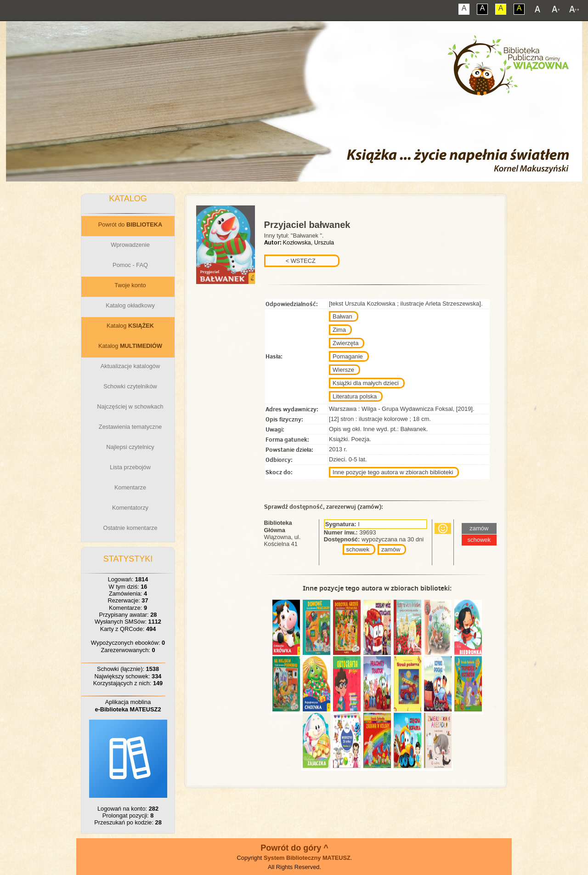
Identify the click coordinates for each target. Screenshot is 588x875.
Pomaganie (348, 356)
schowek (358, 549)
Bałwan (342, 316)
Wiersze (343, 370)
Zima (339, 330)
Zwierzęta (345, 343)
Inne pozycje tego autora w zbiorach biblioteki (393, 472)
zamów (391, 549)
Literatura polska (355, 396)
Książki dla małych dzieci (366, 383)
